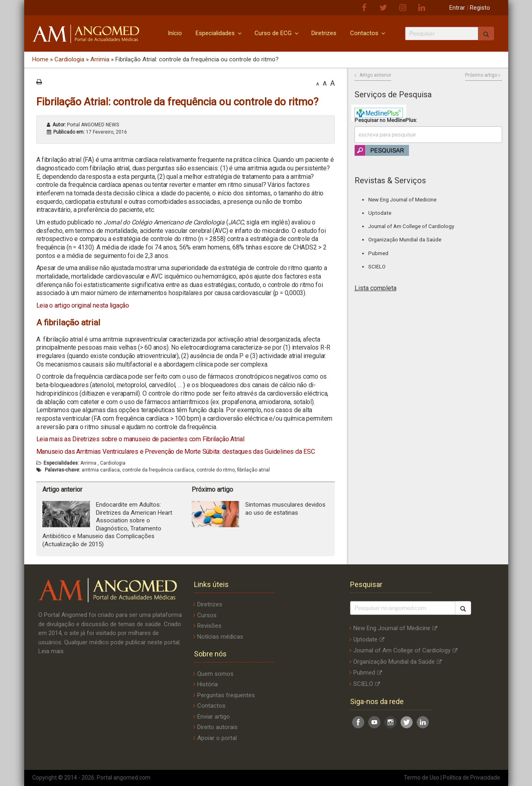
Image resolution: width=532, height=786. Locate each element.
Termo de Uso (421, 778)
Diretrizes (324, 33)
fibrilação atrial (253, 470)
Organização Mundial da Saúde (405, 240)
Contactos (368, 33)
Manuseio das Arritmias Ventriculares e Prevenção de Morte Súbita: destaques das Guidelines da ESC (176, 452)
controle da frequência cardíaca (158, 470)
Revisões (209, 626)
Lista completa (376, 288)
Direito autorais (217, 727)
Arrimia (100, 59)
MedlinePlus (401, 120)
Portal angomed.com (124, 778)
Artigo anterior (375, 75)
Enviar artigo (214, 717)
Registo (480, 8)
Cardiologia (69, 59)
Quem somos (215, 674)
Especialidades (219, 33)
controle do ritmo (216, 470)
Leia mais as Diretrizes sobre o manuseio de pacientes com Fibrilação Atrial (140, 439)
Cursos (207, 615)
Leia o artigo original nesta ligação (83, 305)
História (208, 684)
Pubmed (378, 253)
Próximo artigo (481, 75)
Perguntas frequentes (226, 695)
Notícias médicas (220, 637)
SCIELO (377, 267)
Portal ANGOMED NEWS (86, 125)
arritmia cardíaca (101, 470)
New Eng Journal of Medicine (402, 200)
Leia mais (51, 651)
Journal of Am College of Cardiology (411, 226)
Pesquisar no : (386, 120)
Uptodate (380, 213)
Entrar (457, 8)
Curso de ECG (277, 33)
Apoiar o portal (217, 738)
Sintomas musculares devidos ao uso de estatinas (285, 509)
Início (175, 33)
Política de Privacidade (471, 778)
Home (40, 59)
